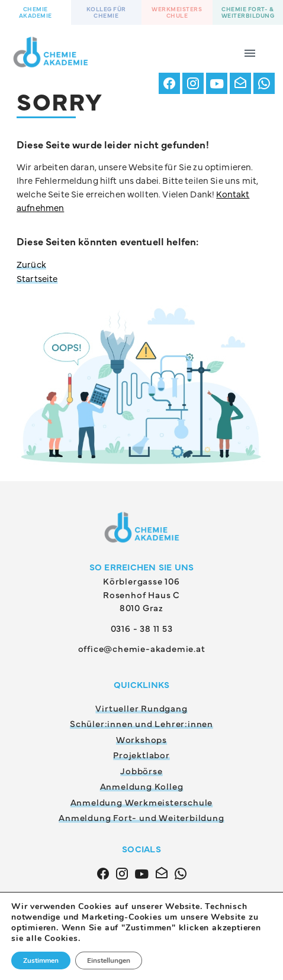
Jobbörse (141, 770)
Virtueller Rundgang (141, 708)
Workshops (141, 739)
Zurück (31, 264)
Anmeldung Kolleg (142, 786)
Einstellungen (109, 960)
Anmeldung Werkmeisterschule (142, 802)
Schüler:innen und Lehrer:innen (141, 723)
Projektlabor (141, 755)
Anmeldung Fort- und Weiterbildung (141, 817)
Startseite (37, 278)
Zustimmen (41, 960)
